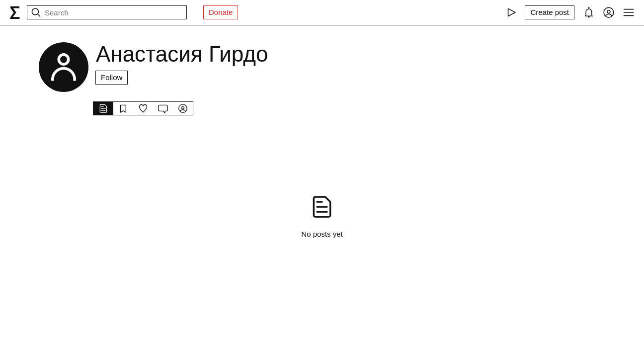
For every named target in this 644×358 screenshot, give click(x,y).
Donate (221, 12)
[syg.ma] (15, 12)
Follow (112, 77)
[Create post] (550, 12)
